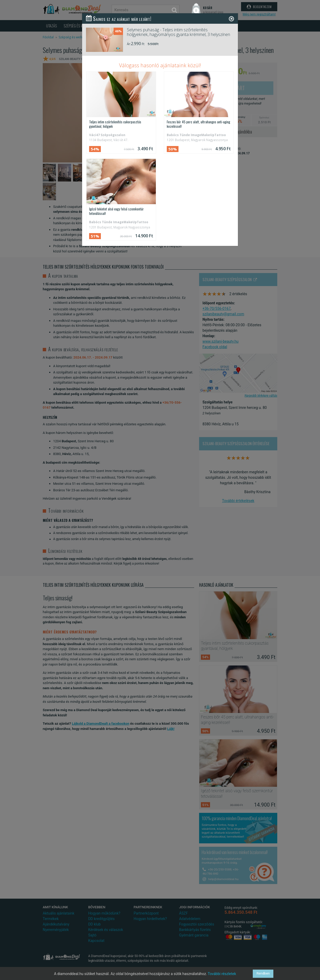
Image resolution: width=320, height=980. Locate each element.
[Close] (231, 19)
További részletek (222, 974)
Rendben (263, 974)
